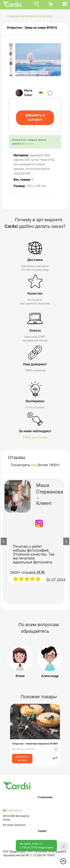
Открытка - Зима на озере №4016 (32, 28)
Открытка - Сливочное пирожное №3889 (35, 743)
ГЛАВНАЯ (13, 16)
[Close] (57, 139)
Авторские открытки (36, 16)
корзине (29, 143)
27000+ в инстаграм (35, 437)
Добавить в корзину (22, 758)
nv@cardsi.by (13, 810)
